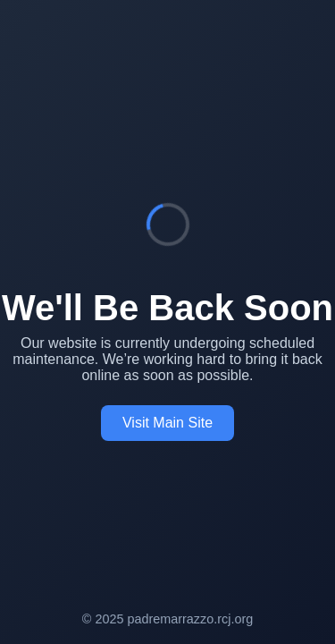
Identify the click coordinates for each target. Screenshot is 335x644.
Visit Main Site (167, 423)
